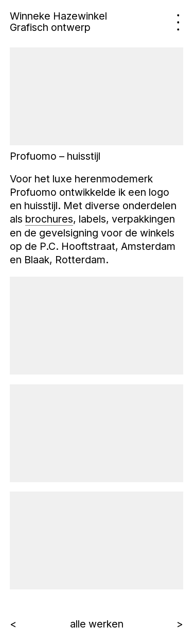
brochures (49, 219)
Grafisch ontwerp (50, 27)
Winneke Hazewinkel (58, 16)
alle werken (97, 624)
